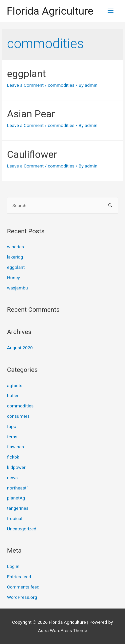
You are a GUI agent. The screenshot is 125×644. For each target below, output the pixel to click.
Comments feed (23, 587)
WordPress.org (22, 597)
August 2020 (20, 348)
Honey (13, 277)
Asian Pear (31, 114)
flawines (15, 447)
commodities (61, 85)
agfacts (15, 385)
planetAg (16, 498)
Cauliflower (32, 154)
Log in (13, 566)
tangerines (18, 508)
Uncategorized (22, 529)
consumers (18, 416)
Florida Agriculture (50, 11)
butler (13, 395)
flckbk (13, 457)
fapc (11, 426)
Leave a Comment (25, 85)
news (12, 478)
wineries (15, 247)
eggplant (26, 74)
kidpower (16, 467)
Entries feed (19, 577)
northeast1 (18, 488)
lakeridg (15, 257)
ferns (12, 437)
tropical (15, 518)
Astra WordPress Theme (62, 630)
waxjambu (17, 288)
